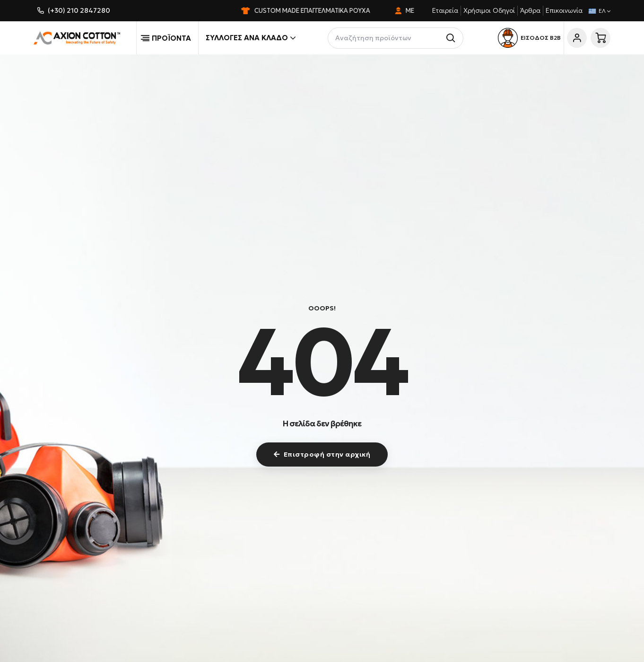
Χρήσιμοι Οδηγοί (489, 10)
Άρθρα (530, 10)
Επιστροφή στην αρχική (322, 454)
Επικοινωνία (564, 10)
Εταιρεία (445, 10)
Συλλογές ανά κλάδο (251, 38)
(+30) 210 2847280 (79, 10)
